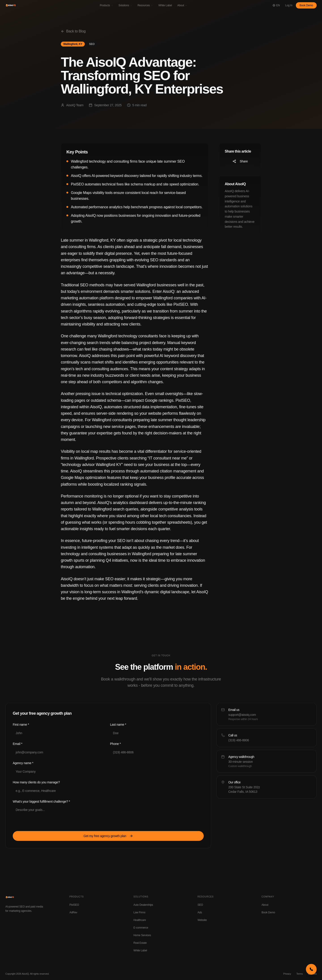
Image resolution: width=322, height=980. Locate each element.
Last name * (118, 725)
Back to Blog (73, 31)
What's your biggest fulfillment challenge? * (41, 801)
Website (202, 920)
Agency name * (23, 763)
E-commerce (141, 928)
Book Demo (306, 5)
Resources (145, 5)
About (182, 5)
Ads (200, 912)
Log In (289, 5)
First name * (21, 725)
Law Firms (139, 912)
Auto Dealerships (143, 905)
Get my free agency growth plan (108, 836)
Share (240, 161)
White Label (165, 5)
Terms (300, 974)
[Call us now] (311, 969)
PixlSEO (74, 905)
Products (106, 5)
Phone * (115, 744)
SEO (200, 905)
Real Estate (140, 943)
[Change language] (276, 5)
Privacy (287, 974)
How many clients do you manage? (36, 782)
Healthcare (140, 920)
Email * (18, 744)
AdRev (73, 912)
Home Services (142, 935)
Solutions (125, 5)
